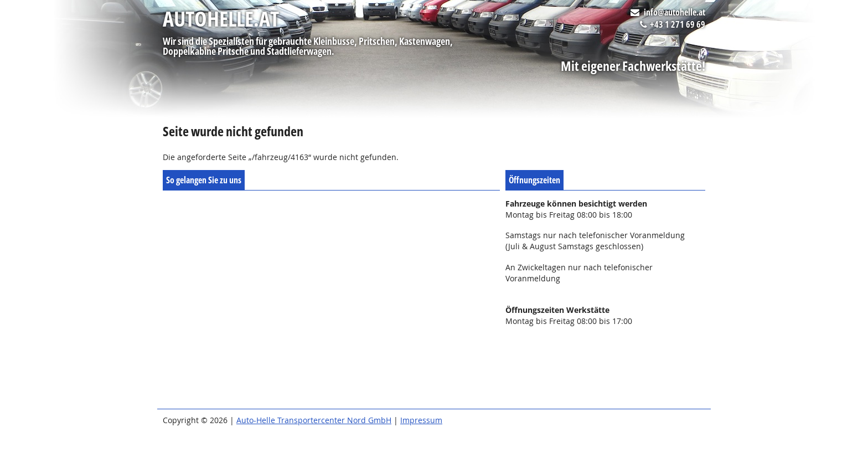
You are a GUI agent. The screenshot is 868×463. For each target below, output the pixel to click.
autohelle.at (221, 18)
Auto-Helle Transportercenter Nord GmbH (314, 420)
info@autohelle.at (675, 12)
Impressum (421, 420)
